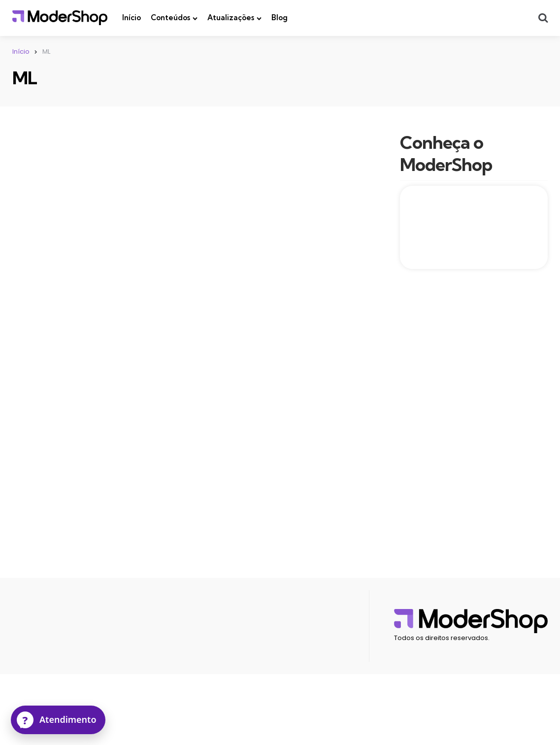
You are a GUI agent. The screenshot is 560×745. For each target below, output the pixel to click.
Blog (280, 17)
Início (132, 17)
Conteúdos (170, 17)
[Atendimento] (58, 720)
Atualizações (231, 17)
